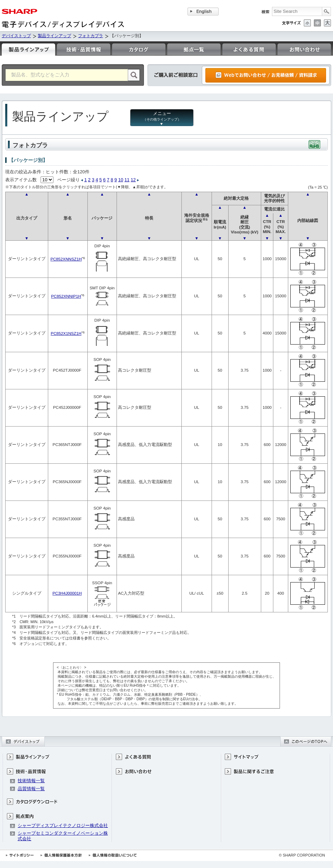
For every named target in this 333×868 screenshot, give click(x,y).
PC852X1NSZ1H (66, 333)
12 (133, 180)
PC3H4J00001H (67, 593)
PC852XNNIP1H (66, 296)
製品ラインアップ (54, 36)
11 (127, 180)
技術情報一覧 (31, 781)
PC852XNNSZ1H (66, 259)
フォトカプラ (91, 36)
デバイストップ (16, 36)
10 (121, 180)
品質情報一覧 (31, 789)
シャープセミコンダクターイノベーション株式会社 (63, 836)
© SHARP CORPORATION (302, 855)
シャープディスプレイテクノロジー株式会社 (63, 825)
